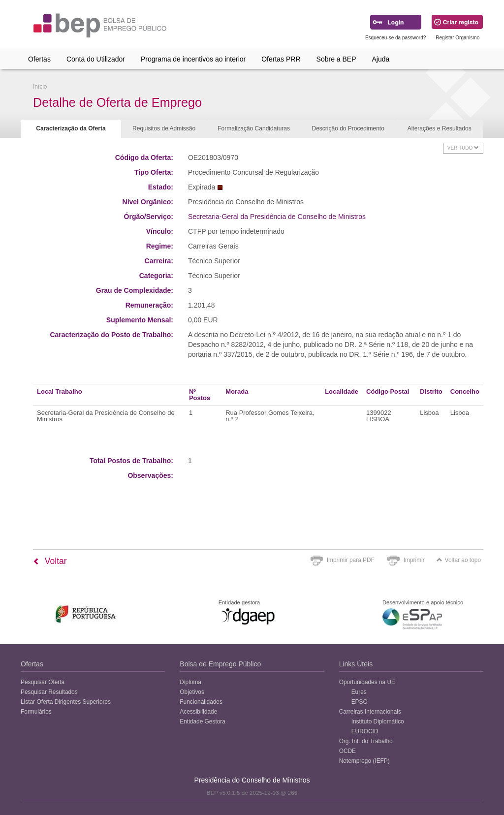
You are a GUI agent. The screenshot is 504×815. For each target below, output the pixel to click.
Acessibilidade (198, 712)
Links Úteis (356, 664)
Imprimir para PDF (351, 560)
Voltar (50, 561)
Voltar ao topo (459, 560)
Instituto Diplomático (378, 721)
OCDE (347, 751)
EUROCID (365, 731)
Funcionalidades (201, 702)
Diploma (190, 682)
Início (40, 87)
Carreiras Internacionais (370, 712)
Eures (359, 692)
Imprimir (414, 560)
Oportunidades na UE (367, 682)
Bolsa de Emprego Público (220, 664)
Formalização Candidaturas (254, 128)
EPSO (360, 702)
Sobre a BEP (336, 59)
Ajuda (381, 59)
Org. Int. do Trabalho (366, 741)
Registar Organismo (457, 38)
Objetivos (192, 692)
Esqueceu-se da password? (395, 38)
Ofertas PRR (281, 59)
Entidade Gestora (203, 721)
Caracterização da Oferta (71, 128)
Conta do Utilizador (96, 59)
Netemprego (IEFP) (364, 761)
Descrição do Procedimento (348, 128)
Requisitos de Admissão (164, 128)
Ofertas (39, 59)
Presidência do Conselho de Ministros (252, 780)
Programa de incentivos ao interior (193, 59)
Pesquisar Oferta (43, 682)
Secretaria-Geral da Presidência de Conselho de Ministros (277, 217)
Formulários (36, 712)
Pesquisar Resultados (49, 692)
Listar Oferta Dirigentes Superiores (66, 702)
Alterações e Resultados (440, 128)
